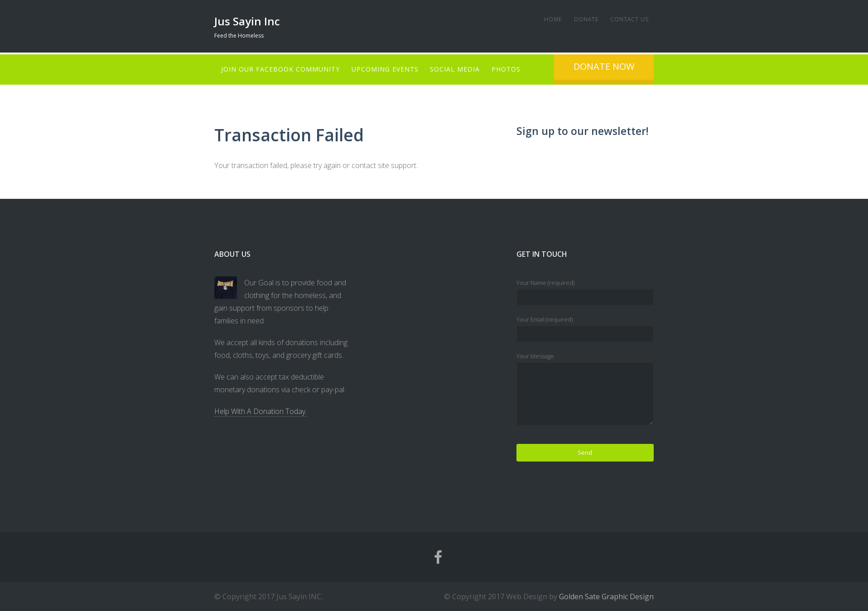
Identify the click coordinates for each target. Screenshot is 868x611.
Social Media (459, 69)
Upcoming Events (387, 69)
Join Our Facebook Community (280, 69)
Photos (512, 69)
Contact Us (628, 19)
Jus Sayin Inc (247, 21)
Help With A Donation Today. (260, 411)
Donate (582, 19)
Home (547, 19)
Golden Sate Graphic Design (606, 597)
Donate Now (657, 66)
